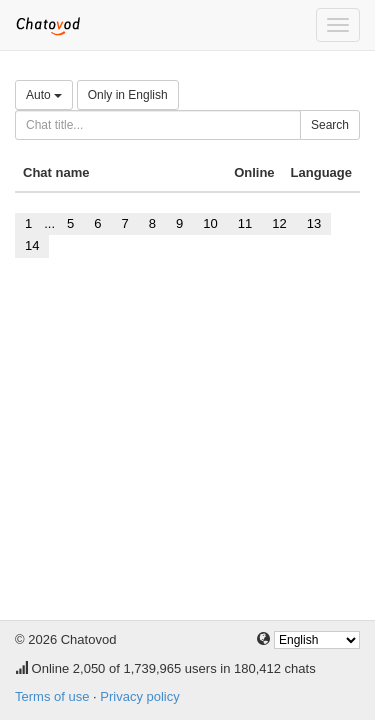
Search (330, 125)
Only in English (128, 95)
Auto (44, 95)
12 (279, 223)
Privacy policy (139, 696)
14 (32, 245)
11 (245, 223)
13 (314, 223)
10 (210, 223)
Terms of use (52, 696)
